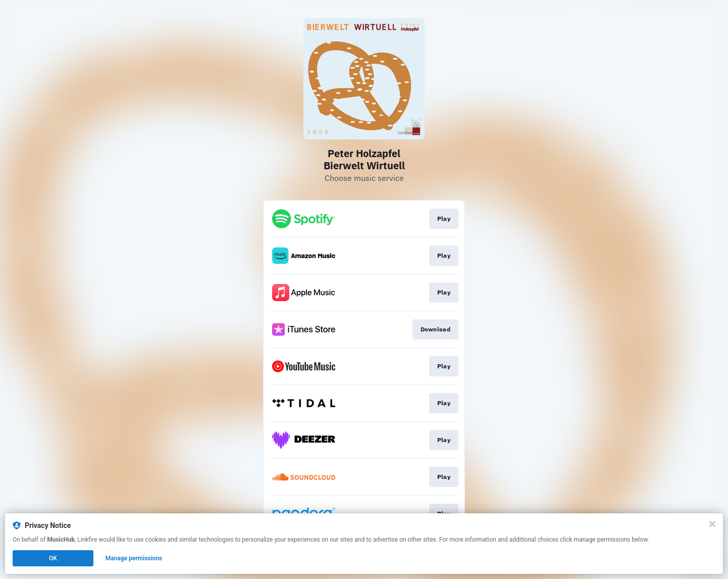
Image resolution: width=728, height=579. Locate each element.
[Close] (712, 524)
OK (53, 558)
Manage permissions (134, 558)
